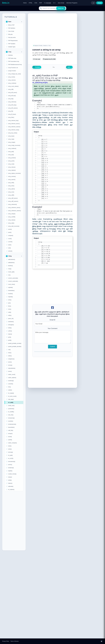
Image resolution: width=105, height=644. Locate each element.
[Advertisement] (14, 521)
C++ (54, 3)
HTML (31, 3)
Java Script (61, 3)
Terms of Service (15, 641)
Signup (99, 3)
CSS (36, 3)
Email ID (52, 320)
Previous (37, 67)
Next (69, 67)
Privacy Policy (6, 641)
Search (61, 8)
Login (93, 3)
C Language (48, 3)
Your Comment (52, 329)
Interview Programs (72, 3)
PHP (41, 3)
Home (25, 3)
